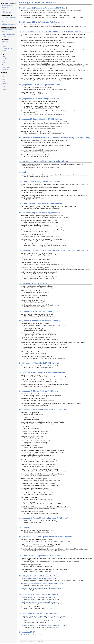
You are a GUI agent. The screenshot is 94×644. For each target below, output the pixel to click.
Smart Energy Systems (8, 34)
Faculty (4, 56)
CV (3, 10)
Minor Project (6, 67)
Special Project (6, 69)
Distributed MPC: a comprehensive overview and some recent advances (42, 583)
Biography (5, 8)
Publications (5, 42)
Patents (4, 50)
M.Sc (3, 63)
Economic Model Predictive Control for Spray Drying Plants (38, 579)
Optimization (6, 22)
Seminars (4, 89)
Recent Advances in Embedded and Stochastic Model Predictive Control (42, 621)
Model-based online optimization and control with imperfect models (41, 588)
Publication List (6, 12)
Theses (4, 46)
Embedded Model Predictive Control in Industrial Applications (39, 602)
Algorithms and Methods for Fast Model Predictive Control (38, 597)
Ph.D (3, 60)
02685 (4, 81)
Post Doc (4, 58)
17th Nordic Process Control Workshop (32, 635)
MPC (3, 20)
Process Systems (7, 36)
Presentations (6, 44)
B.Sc (3, 65)
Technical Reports (7, 48)
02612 (4, 77)
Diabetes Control (7, 30)
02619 (4, 79)
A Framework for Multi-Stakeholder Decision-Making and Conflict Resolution (44, 626)
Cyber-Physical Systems (9, 18)
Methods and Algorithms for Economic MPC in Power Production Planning (43, 616)
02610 (4, 75)
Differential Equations (8, 24)
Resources (5, 83)
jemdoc (43, 641)
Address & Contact (7, 5)
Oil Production (6, 32)
